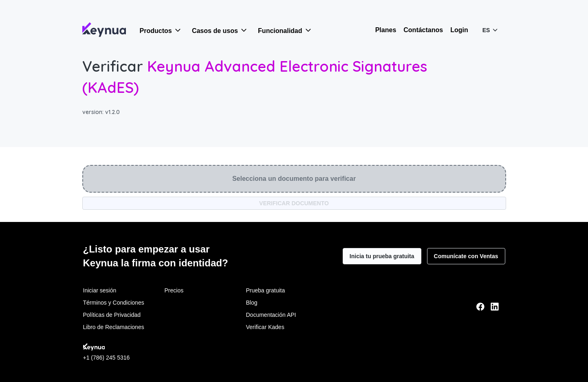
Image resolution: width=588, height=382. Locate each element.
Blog (252, 303)
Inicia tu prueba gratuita (382, 256)
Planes (386, 30)
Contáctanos (423, 30)
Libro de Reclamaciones (114, 327)
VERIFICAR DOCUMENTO (294, 203)
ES (491, 30)
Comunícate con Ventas (466, 256)
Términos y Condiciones (114, 303)
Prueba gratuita (266, 290)
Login (459, 30)
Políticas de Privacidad (112, 315)
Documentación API (271, 315)
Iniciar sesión (100, 290)
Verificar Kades (265, 327)
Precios (174, 290)
